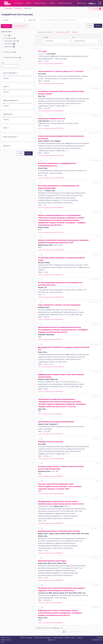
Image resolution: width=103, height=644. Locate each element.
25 (42, 608)
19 (42, 464)
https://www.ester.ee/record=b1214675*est (51, 320)
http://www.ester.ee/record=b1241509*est (50, 414)
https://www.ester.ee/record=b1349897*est (51, 208)
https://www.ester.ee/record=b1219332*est (51, 275)
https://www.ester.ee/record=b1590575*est (51, 128)
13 (42, 324)
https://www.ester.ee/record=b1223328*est (51, 250)
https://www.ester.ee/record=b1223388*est (51, 111)
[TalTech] (7, 3)
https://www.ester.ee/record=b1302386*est (51, 494)
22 (42, 528)
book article (10, 44)
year (3, 63)
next (80, 632)
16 (42, 396)
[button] (99, 3)
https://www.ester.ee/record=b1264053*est (51, 84)
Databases (8, 8)
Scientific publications (13, 58)
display (46, 37)
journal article (10, 38)
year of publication (11, 73)
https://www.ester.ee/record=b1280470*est (51, 178)
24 (42, 585)
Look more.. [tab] (63, 32)
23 (42, 558)
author (6, 87)
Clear (90, 26)
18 (42, 439)
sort (74, 37)
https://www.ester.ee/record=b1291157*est (50, 339)
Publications (18, 8)
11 (41, 280)
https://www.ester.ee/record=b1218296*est (51, 623)
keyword (7, 146)
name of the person (11, 137)
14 (42, 344)
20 (42, 481)
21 (42, 499)
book (7, 35)
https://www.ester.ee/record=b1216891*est (50, 64)
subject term (8, 114)
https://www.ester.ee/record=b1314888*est (51, 476)
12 (42, 302)
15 (42, 372)
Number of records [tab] (45, 32)
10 (42, 255)
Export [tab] (75, 32)
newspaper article (11, 41)
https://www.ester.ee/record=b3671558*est (51, 580)
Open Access (10, 52)
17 (41, 419)
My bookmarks (96, 9)
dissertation (10, 47)
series (6, 128)
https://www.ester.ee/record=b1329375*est (51, 232)
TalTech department (11, 100)
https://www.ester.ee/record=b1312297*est (51, 434)
